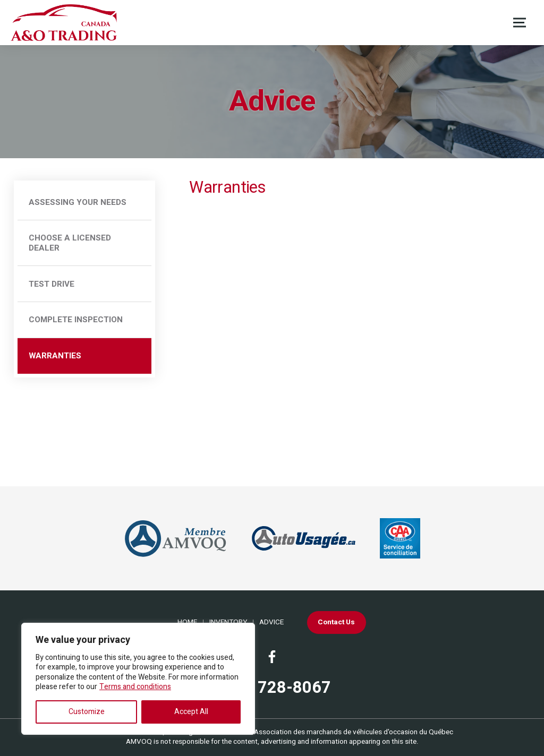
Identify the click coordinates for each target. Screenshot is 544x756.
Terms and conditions (135, 687)
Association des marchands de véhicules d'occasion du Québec (354, 732)
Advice (271, 622)
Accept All (191, 712)
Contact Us (336, 622)
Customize (87, 712)
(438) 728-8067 (272, 688)
